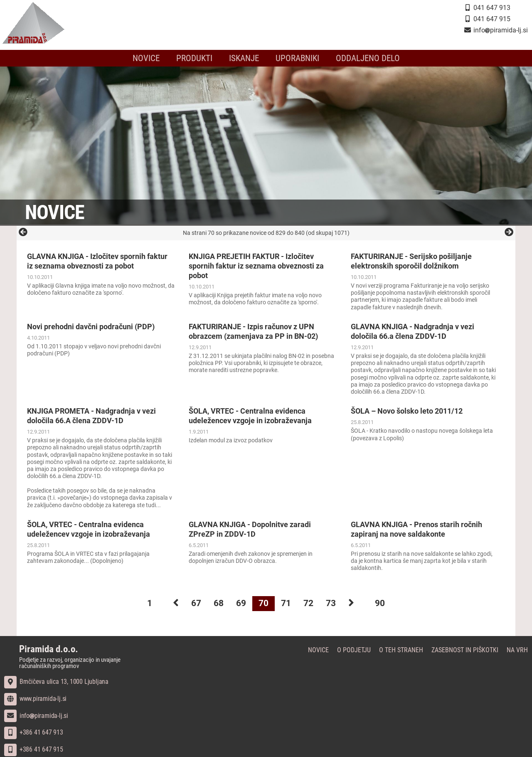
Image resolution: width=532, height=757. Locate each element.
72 (308, 603)
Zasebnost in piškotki (465, 650)
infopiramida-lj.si (36, 716)
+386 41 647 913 (34, 732)
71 (286, 603)
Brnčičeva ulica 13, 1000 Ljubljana (56, 682)
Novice (146, 58)
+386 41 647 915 (34, 749)
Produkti (194, 58)
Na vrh (517, 650)
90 (380, 603)
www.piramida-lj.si (35, 699)
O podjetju (354, 650)
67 (196, 603)
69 (241, 603)
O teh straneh (401, 650)
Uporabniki (297, 58)
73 (331, 603)
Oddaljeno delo (368, 58)
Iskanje (244, 58)
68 (219, 603)
